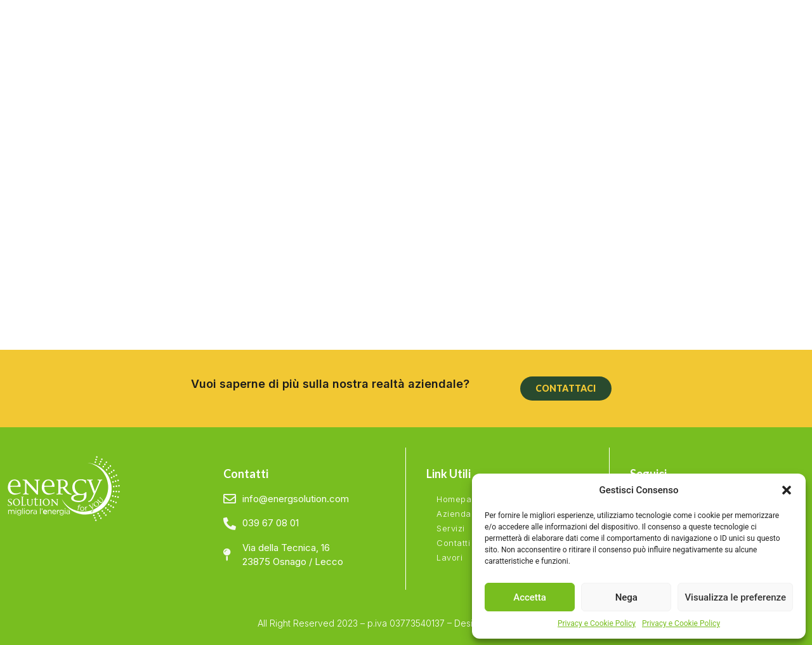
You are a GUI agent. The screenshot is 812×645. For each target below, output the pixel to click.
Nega (626, 597)
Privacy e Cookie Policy (597, 623)
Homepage (459, 499)
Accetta (530, 597)
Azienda (454, 514)
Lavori (449, 557)
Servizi (451, 528)
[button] (787, 490)
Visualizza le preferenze (735, 597)
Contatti (453, 543)
